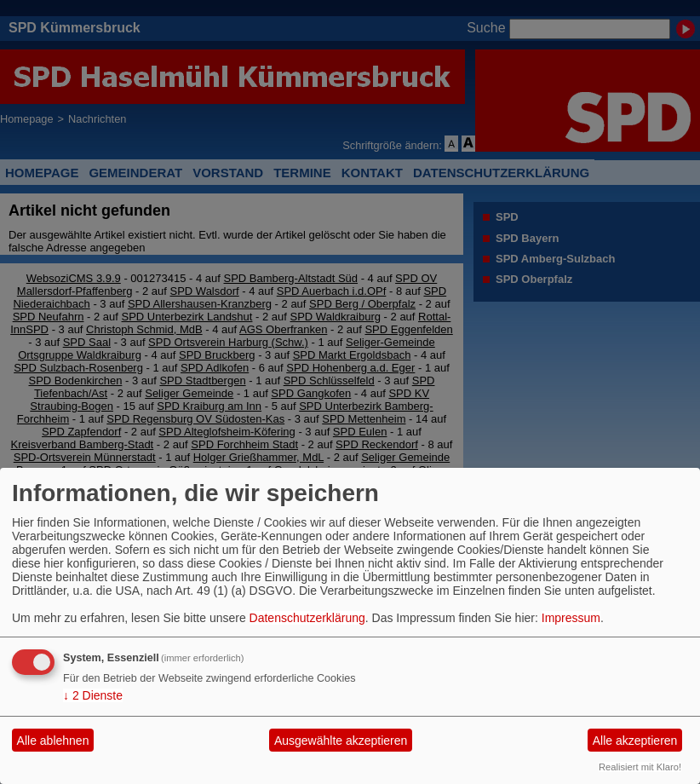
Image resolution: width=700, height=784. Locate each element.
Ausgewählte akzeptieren (341, 741)
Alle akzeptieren (635, 741)
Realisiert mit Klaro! (640, 767)
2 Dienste (93, 695)
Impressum (571, 618)
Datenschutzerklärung (307, 618)
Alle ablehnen (53, 741)
